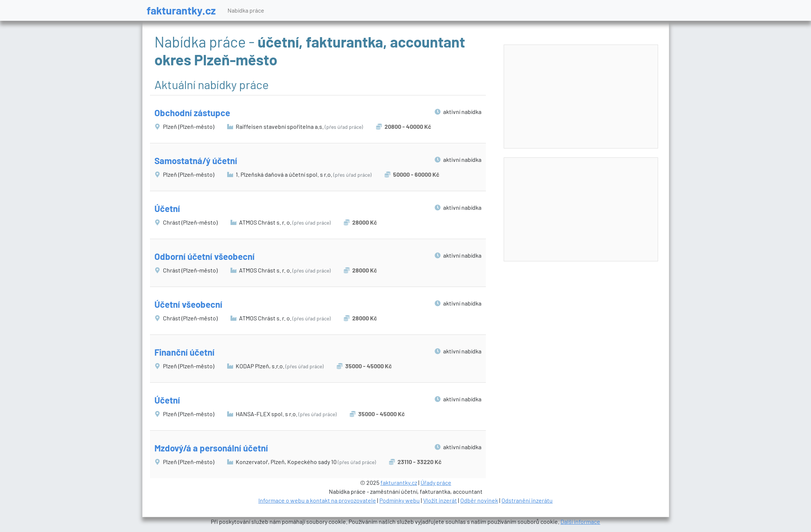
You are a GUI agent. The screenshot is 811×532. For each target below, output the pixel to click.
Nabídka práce (246, 10)
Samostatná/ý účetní (196, 161)
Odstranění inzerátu (527, 500)
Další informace (580, 521)
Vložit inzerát (440, 500)
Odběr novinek (479, 500)
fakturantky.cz (181, 10)
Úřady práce (436, 482)
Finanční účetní (184, 352)
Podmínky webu (400, 500)
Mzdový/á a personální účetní (211, 448)
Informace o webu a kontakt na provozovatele (317, 500)
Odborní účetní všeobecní (205, 256)
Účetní (167, 208)
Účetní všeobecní (188, 304)
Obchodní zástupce (192, 113)
